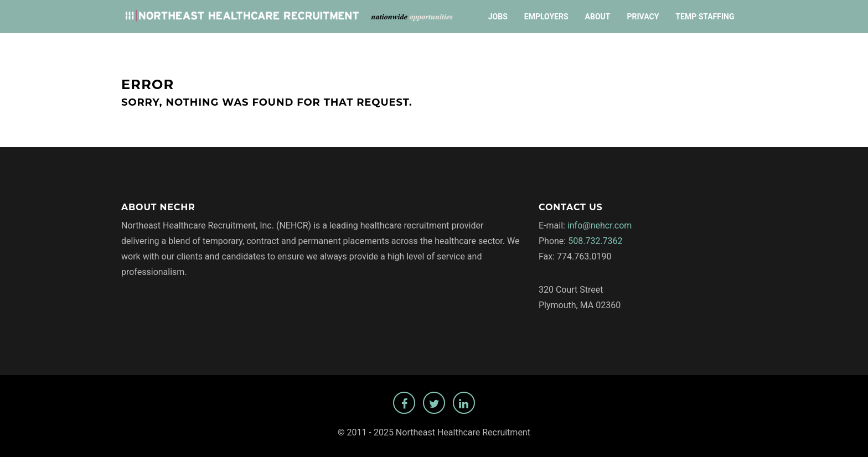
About (598, 17)
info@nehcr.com (600, 225)
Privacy (643, 17)
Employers (546, 17)
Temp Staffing (705, 17)
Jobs (498, 17)
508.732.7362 (595, 241)
